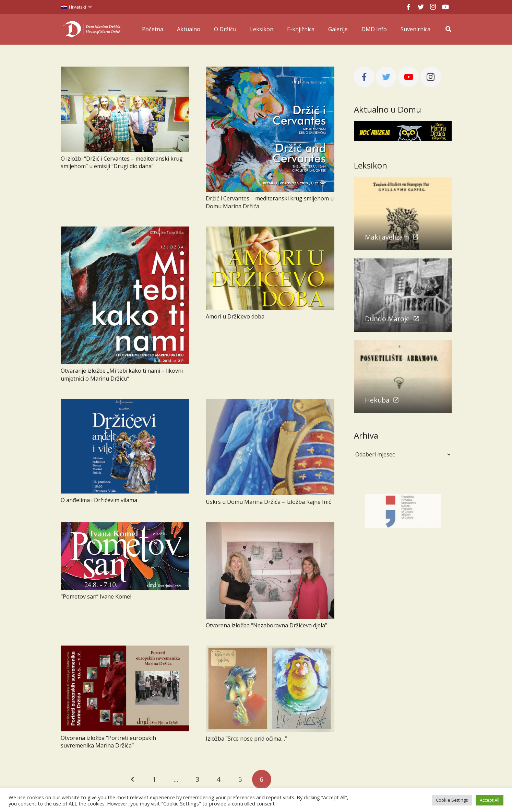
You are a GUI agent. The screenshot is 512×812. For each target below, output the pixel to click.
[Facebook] (364, 77)
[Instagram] (431, 77)
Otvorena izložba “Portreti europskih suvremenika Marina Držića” (108, 742)
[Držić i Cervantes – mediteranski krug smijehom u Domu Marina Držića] (270, 129)
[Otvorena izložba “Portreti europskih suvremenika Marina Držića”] (125, 688)
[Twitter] (386, 77)
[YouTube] (408, 77)
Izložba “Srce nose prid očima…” (246, 739)
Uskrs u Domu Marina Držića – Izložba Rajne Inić (269, 502)
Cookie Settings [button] (452, 800)
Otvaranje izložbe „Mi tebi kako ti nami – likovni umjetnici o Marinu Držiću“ (122, 374)
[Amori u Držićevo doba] (270, 268)
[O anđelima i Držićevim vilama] (125, 446)
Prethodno (133, 779)
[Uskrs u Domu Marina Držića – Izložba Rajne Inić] (270, 447)
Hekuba (377, 400)
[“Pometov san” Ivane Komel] (125, 556)
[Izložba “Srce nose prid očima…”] (270, 689)
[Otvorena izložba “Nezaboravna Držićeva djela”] (270, 571)
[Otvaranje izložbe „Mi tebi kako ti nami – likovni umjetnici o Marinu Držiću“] (125, 295)
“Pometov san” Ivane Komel (96, 596)
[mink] (403, 511)
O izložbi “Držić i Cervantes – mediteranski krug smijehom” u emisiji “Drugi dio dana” (122, 162)
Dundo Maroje (387, 319)
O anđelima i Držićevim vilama (99, 500)
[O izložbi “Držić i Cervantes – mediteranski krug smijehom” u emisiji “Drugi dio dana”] (125, 109)
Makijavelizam (387, 237)
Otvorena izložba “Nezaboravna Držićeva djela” (266, 625)
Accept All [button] (490, 800)
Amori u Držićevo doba (235, 316)
